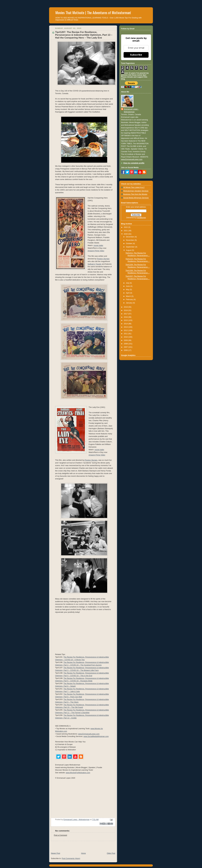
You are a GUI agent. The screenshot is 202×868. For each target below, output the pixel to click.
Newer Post (55, 853)
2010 (126, 337)
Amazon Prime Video (96, 251)
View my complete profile (134, 163)
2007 (126, 347)
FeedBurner (141, 218)
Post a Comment (60, 835)
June (128, 286)
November (130, 240)
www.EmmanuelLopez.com (89, 734)
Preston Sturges (103, 259)
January (129, 303)
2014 (126, 324)
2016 (126, 317)
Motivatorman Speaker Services (136, 191)
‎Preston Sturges (91, 460)
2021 (126, 231)
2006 (126, 350)
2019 (126, 307)
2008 (126, 344)
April (128, 293)
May (128, 290)
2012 (126, 330)
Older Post (111, 853)
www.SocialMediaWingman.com (96, 736)
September (131, 247)
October (129, 244)
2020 (126, 234)
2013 (126, 327)
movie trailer (98, 245)
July (128, 283)
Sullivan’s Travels (94, 264)
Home (83, 853)
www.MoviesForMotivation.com (78, 773)
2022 (126, 227)
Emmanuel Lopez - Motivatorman (131, 110)
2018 (126, 310)
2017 (126, 314)
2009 (126, 340)
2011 (126, 334)
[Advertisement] (82, 845)
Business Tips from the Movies (135, 194)
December (130, 237)
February (130, 300)
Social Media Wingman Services (136, 198)
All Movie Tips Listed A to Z (134, 187)
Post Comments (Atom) (71, 858)
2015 (126, 320)
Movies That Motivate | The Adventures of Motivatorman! (93, 13)
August (129, 250)
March (129, 296)
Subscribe (136, 55)
